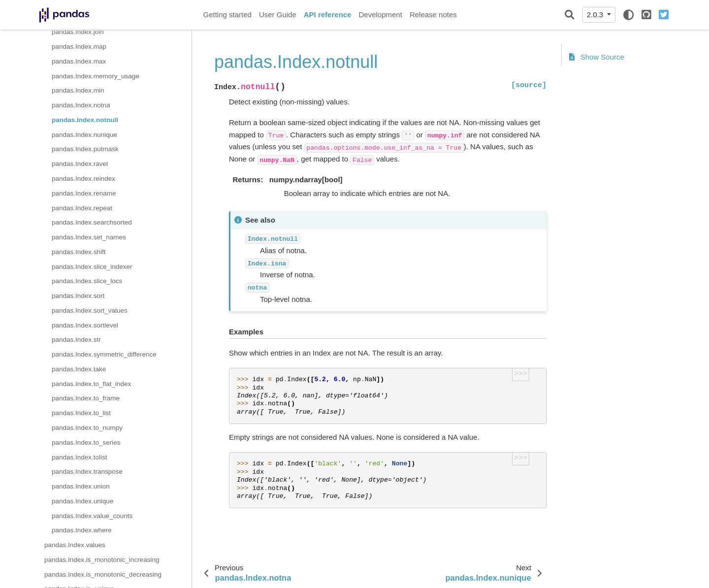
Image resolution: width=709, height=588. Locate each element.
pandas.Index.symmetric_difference (104, 354)
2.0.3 (596, 15)
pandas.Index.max (79, 61)
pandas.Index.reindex (83, 179)
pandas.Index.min (78, 90)
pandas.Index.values (75, 545)
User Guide (278, 15)
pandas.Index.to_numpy (87, 428)
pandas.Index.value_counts (92, 516)
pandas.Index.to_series (86, 442)
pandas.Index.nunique (84, 135)
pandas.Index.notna (81, 105)
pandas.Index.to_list (81, 413)
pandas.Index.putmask (85, 149)
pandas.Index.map (79, 47)
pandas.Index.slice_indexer (92, 267)
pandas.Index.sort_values (90, 310)
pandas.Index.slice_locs (87, 281)
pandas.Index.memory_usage (96, 76)
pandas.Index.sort (78, 296)
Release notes (433, 15)
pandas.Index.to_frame (86, 398)
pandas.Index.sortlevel (85, 325)
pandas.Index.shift (79, 252)
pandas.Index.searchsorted (92, 222)
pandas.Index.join (78, 32)
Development (380, 15)
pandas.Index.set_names (89, 237)
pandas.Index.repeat (82, 208)
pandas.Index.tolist (80, 457)
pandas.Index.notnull (85, 120)
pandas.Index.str (76, 340)
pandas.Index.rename (84, 193)
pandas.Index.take (79, 369)
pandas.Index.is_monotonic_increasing (102, 560)
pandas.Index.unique (82, 501)
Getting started (227, 15)
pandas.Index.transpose (87, 472)
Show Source (597, 57)
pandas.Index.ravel (80, 164)
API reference (328, 15)
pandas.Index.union (81, 486)
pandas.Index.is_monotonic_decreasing (103, 574)
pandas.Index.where (82, 530)
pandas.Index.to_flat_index (91, 384)
